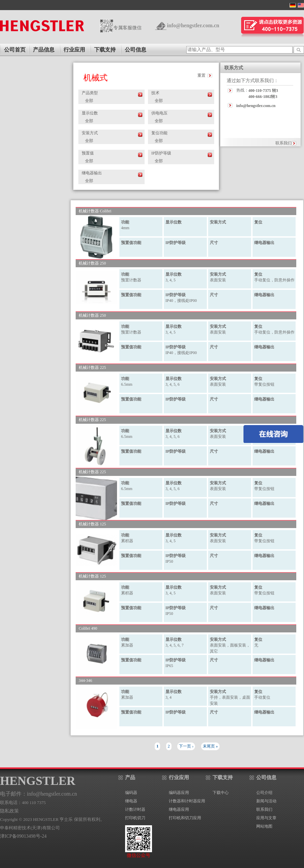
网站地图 (264, 826)
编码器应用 (179, 793)
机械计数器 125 (92, 524)
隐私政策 (9, 811)
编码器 (131, 793)
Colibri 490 (88, 629)
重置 (201, 76)
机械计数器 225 (92, 368)
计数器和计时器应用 (187, 801)
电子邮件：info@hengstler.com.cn (39, 794)
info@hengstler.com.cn (193, 25)
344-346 (85, 681)
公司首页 (15, 50)
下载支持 (105, 50)
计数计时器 (135, 809)
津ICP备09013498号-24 (23, 836)
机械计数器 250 (92, 263)
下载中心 (221, 793)
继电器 (131, 801)
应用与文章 (266, 818)
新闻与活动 (266, 801)
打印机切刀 (135, 818)
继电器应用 (179, 809)
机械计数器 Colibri (95, 211)
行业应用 (74, 50)
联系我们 (283, 143)
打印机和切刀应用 (185, 818)
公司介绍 (264, 793)
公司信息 (136, 50)
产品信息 (44, 50)
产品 (130, 777)
